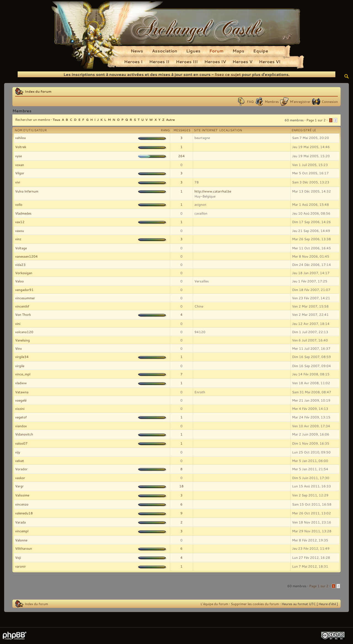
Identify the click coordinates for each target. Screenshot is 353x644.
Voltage (21, 248)
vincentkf (22, 306)
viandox (21, 426)
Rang (165, 130)
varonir (21, 566)
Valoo (19, 281)
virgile (20, 366)
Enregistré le (304, 130)
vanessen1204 (26, 256)
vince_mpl (23, 374)
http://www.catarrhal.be (213, 191)
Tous (56, 120)
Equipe (261, 51)
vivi (18, 182)
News (137, 51)
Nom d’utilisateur (31, 130)
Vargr (19, 486)
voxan (20, 165)
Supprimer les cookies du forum (255, 604)
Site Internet (206, 130)
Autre (170, 120)
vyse (18, 156)
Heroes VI (270, 62)
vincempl (22, 531)
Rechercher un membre (33, 119)
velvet (20, 461)
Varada (20, 522)
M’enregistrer (300, 101)
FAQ (250, 101)
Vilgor (20, 173)
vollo (19, 204)
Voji (18, 557)
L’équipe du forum (214, 604)
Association (165, 51)
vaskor (20, 478)
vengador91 (24, 290)
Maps (238, 51)
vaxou (20, 231)
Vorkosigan (24, 273)
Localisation (231, 130)
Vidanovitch (24, 434)
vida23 (20, 264)
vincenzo (22, 504)
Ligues (193, 51)
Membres (272, 101)
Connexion (330, 101)
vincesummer (25, 298)
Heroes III (187, 62)
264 (181, 156)
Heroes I (133, 62)
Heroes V (242, 62)
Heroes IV (215, 62)
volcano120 (24, 332)
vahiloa (20, 138)
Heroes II (159, 62)
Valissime (22, 495)
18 (181, 486)
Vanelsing (22, 340)
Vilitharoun (24, 548)
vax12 (20, 222)
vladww (21, 383)
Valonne (21, 540)
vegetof (21, 417)
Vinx (18, 348)
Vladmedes (23, 213)
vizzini (20, 408)
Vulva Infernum (27, 191)
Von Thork (23, 314)
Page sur (316, 120)
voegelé (21, 400)
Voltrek (21, 147)
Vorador (21, 469)
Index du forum (38, 91)
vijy (18, 452)
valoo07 (21, 443)
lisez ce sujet (228, 74)
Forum (216, 51)
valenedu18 (24, 513)
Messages (182, 130)
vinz (18, 239)
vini (18, 324)
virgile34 (22, 357)
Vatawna (22, 392)
